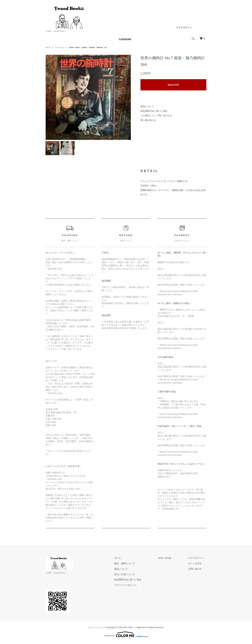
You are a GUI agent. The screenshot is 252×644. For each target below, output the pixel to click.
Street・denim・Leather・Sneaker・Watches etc (94, 47)
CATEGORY (125, 39)
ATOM (173, 560)
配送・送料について (132, 565)
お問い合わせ (197, 571)
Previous (50, 97)
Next (126, 97)
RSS (166, 560)
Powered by (126, 636)
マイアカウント (184, 27)
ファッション (62, 47)
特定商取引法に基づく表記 (154, 111)
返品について (147, 106)
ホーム (49, 47)
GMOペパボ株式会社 (137, 629)
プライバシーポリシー (133, 587)
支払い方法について (132, 576)
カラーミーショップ (97, 629)
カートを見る (197, 565)
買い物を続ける (148, 120)
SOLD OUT (173, 85)
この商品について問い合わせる (156, 115)
